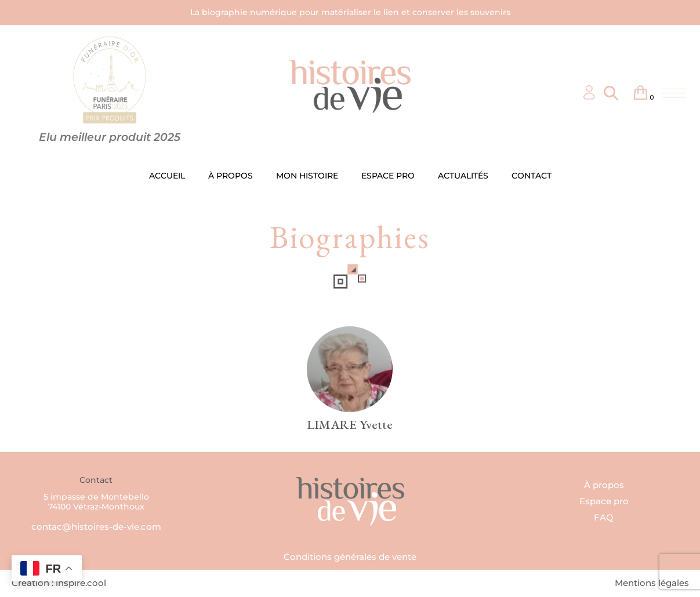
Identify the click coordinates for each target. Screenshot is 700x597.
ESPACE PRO (388, 176)
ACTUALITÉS (463, 176)
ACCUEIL (167, 176)
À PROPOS (231, 176)
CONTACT (532, 176)
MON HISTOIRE (307, 176)
